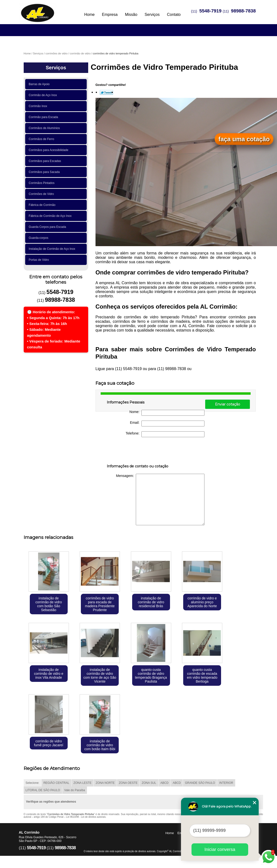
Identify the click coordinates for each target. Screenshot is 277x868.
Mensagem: (160, 500)
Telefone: (165, 434)
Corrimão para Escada (44, 117)
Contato (174, 15)
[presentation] (138, 452)
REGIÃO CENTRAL (56, 783)
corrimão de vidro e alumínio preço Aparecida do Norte (202, 602)
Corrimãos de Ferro (42, 139)
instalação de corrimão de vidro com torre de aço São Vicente (100, 676)
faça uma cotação (244, 139)
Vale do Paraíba (75, 790)
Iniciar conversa (220, 849)
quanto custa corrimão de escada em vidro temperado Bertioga (202, 676)
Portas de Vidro (40, 260)
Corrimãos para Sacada (45, 172)
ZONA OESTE (128, 783)
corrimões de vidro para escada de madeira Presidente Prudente (100, 604)
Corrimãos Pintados (43, 183)
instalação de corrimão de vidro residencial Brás (151, 602)
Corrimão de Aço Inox (44, 95)
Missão (131, 15)
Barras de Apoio (40, 84)
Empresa (110, 15)
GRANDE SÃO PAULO (200, 783)
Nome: (167, 413)
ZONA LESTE (83, 783)
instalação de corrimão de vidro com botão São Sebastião (49, 604)
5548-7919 (210, 11)
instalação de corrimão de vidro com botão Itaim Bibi (100, 745)
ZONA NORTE (105, 783)
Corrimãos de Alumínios (45, 128)
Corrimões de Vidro (42, 194)
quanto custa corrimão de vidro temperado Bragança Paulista (151, 676)
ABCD (165, 783)
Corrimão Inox (39, 106)
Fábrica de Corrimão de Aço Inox (51, 216)
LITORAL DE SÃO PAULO (43, 790)
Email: (167, 424)
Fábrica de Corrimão (43, 205)
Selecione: (32, 783)
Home (90, 15)
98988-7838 (243, 11)
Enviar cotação (228, 404)
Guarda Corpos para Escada (48, 227)
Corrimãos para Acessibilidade (49, 150)
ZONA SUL (149, 783)
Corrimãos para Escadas (46, 161)
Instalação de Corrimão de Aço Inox (53, 249)
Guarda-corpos (39, 238)
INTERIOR (226, 783)
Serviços (152, 15)
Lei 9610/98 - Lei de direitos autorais (86, 817)
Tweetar (106, 92)
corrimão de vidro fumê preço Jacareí (49, 743)
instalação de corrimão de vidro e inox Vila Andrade (49, 674)
